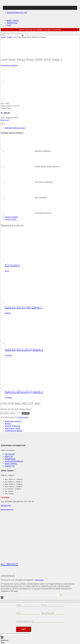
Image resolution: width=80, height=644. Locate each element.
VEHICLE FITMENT (11, 217)
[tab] (42, 217)
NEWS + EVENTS (13, 21)
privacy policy (23, 417)
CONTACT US (10, 466)
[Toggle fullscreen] (4, 640)
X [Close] (2, 637)
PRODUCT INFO (11, 219)
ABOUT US (9, 456)
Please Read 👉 (56, 595)
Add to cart (5, 120)
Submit (24, 629)
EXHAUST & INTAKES (12, 426)
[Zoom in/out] (2, 640)
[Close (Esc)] (8, 640)
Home (3, 37)
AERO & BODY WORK (13, 428)
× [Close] (2, 597)
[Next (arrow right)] (4, 643)
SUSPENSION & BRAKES (14, 431)
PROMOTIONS (12, 23)
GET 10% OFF (10, 454)
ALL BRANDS (9, 564)
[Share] (6, 640)
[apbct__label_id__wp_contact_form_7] (15, 635)
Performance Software (9, 65)
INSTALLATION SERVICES (14, 461)
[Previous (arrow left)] (2, 643)
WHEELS (8, 424)
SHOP (9, 25)
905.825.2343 (17, 13)
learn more (39, 580)
